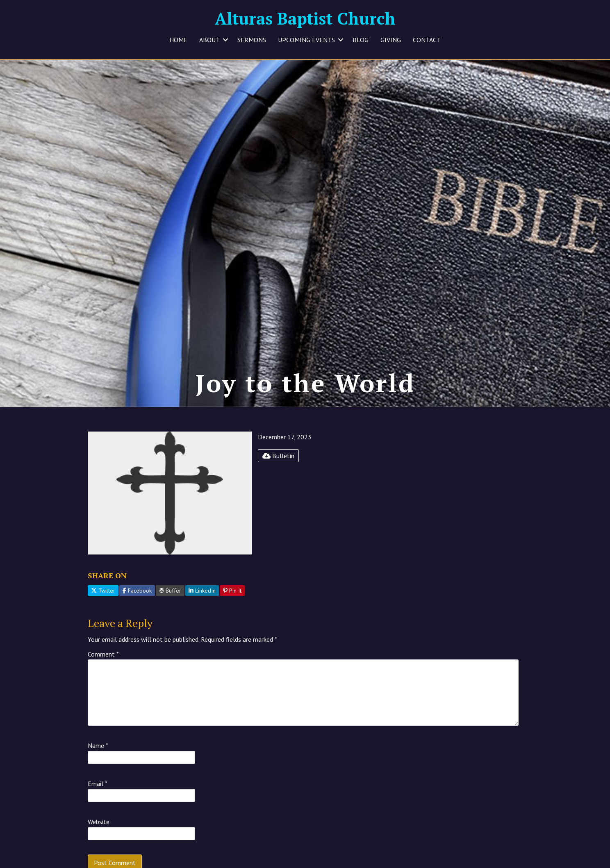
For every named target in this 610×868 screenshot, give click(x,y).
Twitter (103, 591)
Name (98, 745)
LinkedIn (202, 591)
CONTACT (427, 40)
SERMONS (252, 40)
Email (98, 784)
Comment (103, 654)
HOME (178, 40)
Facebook (137, 591)
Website (99, 822)
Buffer (170, 591)
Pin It (232, 591)
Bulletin (278, 456)
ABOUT (209, 40)
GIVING (391, 40)
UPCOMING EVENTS (306, 40)
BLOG (361, 40)
